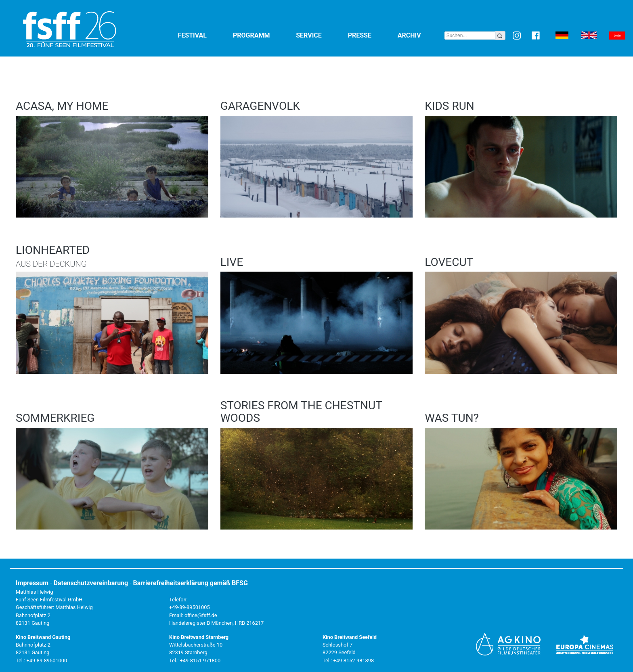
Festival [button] (204, 35)
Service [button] (320, 35)
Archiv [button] (421, 35)
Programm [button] (263, 35)
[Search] (470, 36)
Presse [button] (371, 35)
